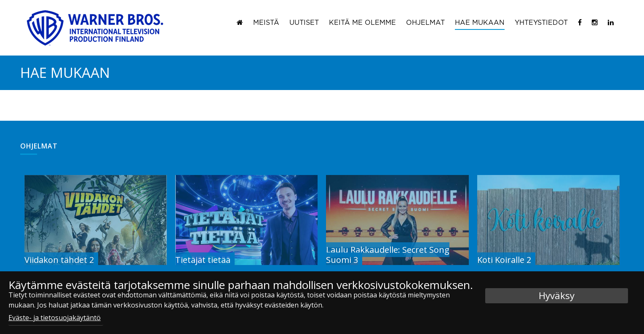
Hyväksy (557, 296)
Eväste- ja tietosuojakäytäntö (55, 318)
